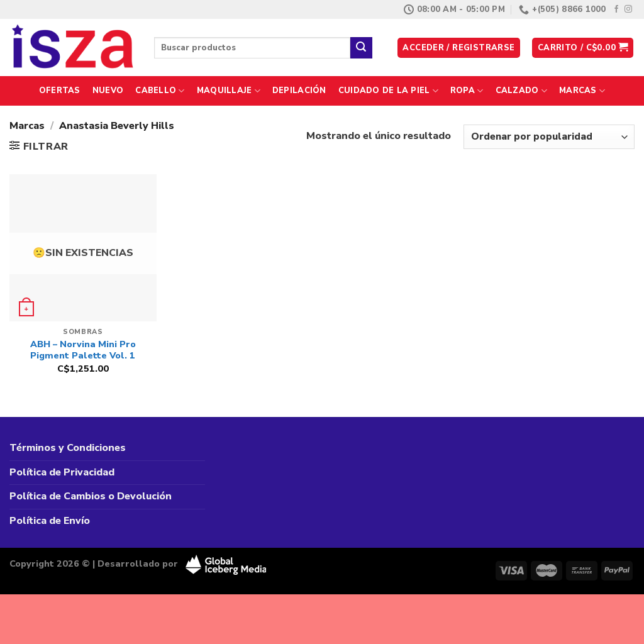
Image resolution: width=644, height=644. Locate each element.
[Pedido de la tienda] (549, 137)
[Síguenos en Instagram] (628, 9)
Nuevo (108, 91)
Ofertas (60, 91)
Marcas (582, 91)
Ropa (467, 91)
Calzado (521, 91)
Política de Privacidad (62, 472)
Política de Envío (50, 521)
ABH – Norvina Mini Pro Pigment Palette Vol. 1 (83, 350)
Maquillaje (229, 91)
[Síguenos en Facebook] (616, 9)
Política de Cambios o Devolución (91, 496)
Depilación (299, 91)
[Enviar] (361, 48)
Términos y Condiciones (68, 448)
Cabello (160, 91)
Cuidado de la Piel (388, 91)
